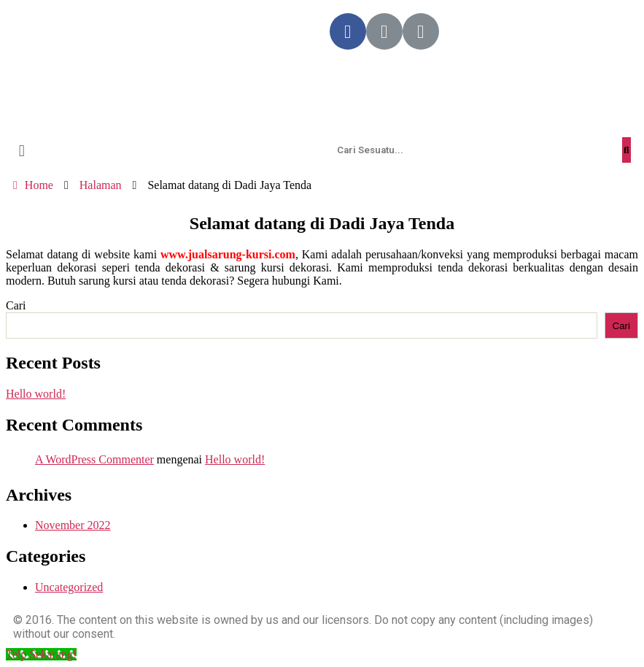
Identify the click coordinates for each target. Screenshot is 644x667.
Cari (16, 305)
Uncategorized (69, 587)
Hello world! (36, 394)
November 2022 (73, 525)
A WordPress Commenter (94, 459)
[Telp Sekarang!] (41, 654)
